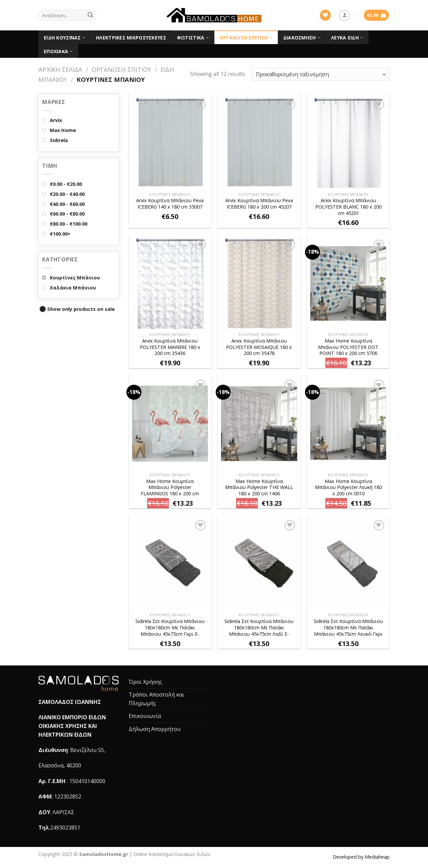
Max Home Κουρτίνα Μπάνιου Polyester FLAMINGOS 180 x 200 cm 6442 (170, 488)
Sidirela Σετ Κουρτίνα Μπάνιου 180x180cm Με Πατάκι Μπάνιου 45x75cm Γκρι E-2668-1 (170, 628)
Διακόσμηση (302, 38)
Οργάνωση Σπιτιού (246, 38)
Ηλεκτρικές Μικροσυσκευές (131, 38)
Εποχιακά (58, 51)
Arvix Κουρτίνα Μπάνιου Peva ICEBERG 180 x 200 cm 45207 (259, 204)
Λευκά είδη (347, 38)
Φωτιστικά (193, 38)
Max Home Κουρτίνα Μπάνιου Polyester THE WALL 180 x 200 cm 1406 (259, 487)
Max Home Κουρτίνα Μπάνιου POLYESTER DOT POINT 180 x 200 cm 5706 (348, 347)
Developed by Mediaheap (361, 857)
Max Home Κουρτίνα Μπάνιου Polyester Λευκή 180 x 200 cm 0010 (348, 487)
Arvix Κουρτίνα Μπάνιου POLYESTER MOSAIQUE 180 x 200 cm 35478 (259, 347)
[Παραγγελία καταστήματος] (321, 74)
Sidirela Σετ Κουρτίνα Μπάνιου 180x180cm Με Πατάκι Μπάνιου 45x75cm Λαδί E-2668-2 (259, 628)
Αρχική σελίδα (60, 69)
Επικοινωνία (145, 716)
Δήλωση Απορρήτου (155, 729)
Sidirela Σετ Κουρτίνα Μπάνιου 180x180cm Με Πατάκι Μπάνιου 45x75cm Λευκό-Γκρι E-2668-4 (348, 628)
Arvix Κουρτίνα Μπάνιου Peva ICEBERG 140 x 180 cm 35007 (170, 204)
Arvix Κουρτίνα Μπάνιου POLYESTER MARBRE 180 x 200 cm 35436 (170, 347)
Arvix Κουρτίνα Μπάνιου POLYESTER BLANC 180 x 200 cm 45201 (348, 207)
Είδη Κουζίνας (65, 38)
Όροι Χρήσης (145, 682)
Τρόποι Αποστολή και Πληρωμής (156, 699)
